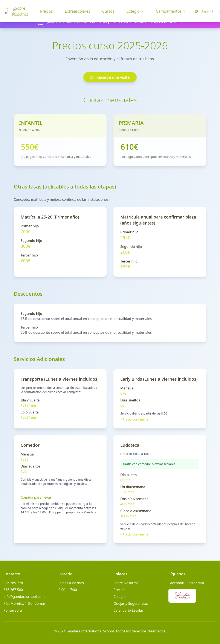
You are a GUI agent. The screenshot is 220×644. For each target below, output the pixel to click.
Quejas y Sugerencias (131, 603)
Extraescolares (78, 11)
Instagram (196, 583)
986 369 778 (13, 583)
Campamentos (171, 11)
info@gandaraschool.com (24, 597)
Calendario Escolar (128, 610)
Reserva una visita (110, 77)
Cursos (108, 11)
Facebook (176, 583)
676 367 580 (13, 590)
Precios (47, 11)
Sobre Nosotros (20, 11)
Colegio (135, 11)
